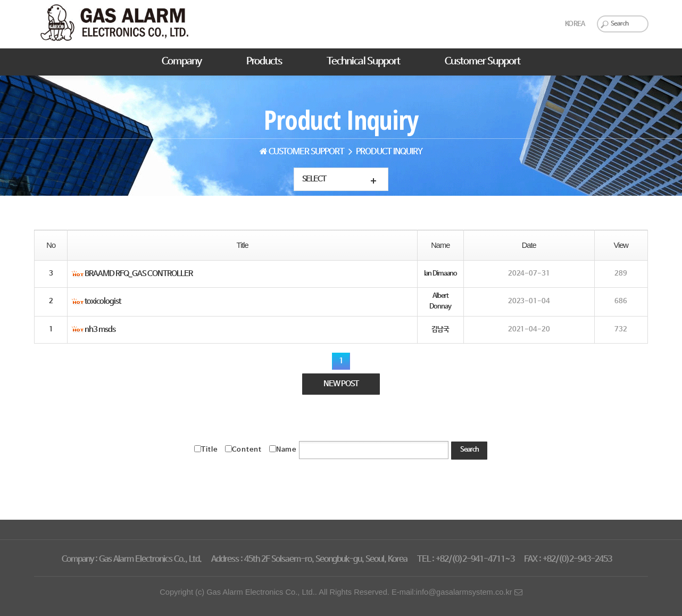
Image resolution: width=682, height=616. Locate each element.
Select (314, 179)
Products (264, 62)
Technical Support (363, 62)
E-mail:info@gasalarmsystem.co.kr (457, 592)
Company (182, 62)
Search (469, 450)
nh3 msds (100, 330)
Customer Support (483, 62)
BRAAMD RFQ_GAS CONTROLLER (139, 274)
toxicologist (103, 302)
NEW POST (341, 385)
